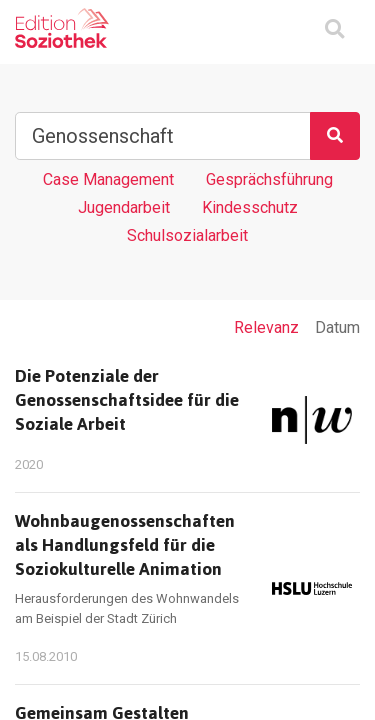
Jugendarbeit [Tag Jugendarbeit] (124, 207)
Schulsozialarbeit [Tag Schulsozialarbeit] (187, 235)
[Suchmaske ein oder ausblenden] (334, 30)
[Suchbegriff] (163, 136)
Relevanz (266, 327)
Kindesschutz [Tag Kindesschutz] (250, 207)
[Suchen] (335, 136)
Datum (337, 327)
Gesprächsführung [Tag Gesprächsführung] (269, 179)
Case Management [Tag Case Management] (108, 179)
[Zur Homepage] (62, 28)
